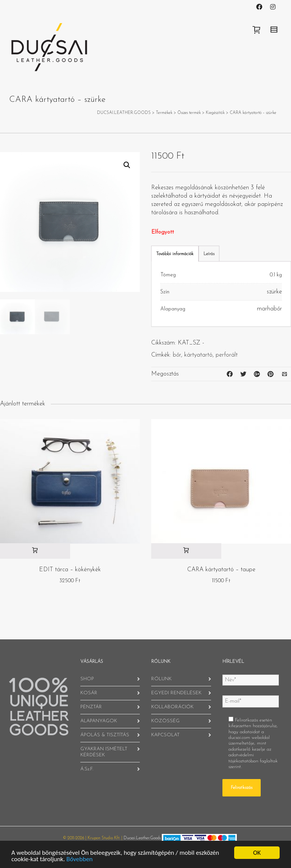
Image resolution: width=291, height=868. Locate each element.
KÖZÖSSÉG (165, 721)
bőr (177, 355)
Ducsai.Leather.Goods (142, 838)
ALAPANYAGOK (99, 721)
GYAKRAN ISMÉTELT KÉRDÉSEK (104, 752)
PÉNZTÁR (91, 707)
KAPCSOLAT (165, 735)
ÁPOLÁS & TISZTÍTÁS (105, 735)
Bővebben (79, 859)
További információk (175, 254)
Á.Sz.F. (87, 769)
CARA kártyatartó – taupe (221, 570)
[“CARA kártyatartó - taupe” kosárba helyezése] (186, 551)
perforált (227, 355)
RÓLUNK (161, 679)
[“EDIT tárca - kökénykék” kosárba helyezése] (35, 551)
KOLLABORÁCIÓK (172, 707)
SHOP (87, 679)
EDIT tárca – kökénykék (70, 570)
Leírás (209, 254)
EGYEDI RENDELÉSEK (176, 693)
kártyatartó (198, 355)
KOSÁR (89, 693)
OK (257, 853)
